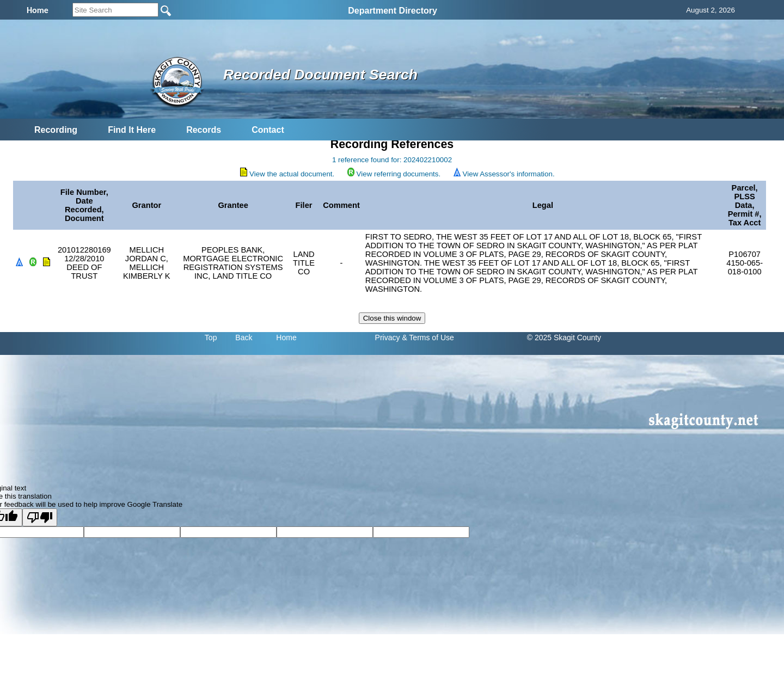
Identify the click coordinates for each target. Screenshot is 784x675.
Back (244, 337)
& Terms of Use (428, 337)
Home (286, 337)
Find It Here (132, 130)
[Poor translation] (40, 517)
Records (204, 130)
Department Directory (393, 11)
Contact (268, 130)
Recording (56, 130)
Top (211, 337)
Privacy (388, 337)
